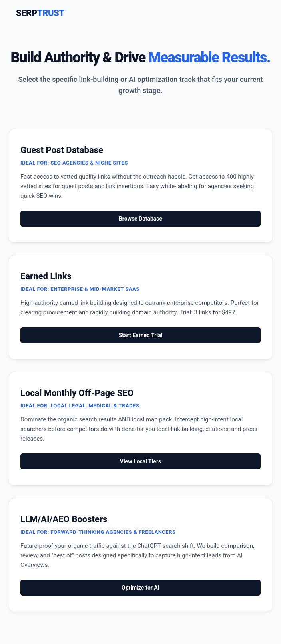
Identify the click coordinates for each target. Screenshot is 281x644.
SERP (40, 13)
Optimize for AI (140, 588)
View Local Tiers (141, 461)
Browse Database (140, 219)
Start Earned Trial (141, 335)
